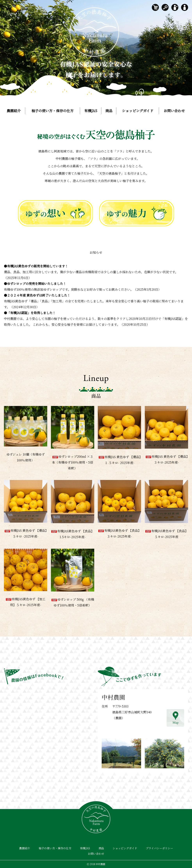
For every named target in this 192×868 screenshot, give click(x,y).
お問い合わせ (174, 111)
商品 (109, 111)
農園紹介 (14, 111)
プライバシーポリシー (159, 848)
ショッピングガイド (138, 111)
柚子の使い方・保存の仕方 (52, 111)
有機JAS (91, 111)
